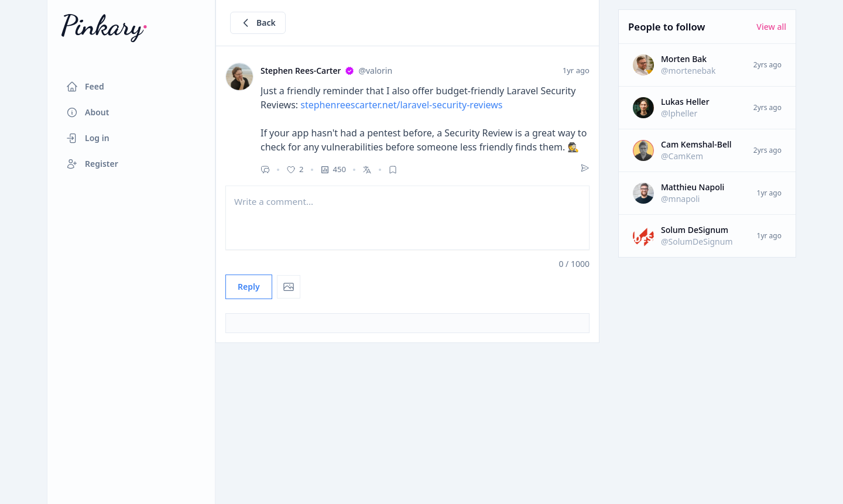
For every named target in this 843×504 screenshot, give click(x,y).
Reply (249, 287)
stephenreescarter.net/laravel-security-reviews (401, 105)
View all (771, 27)
